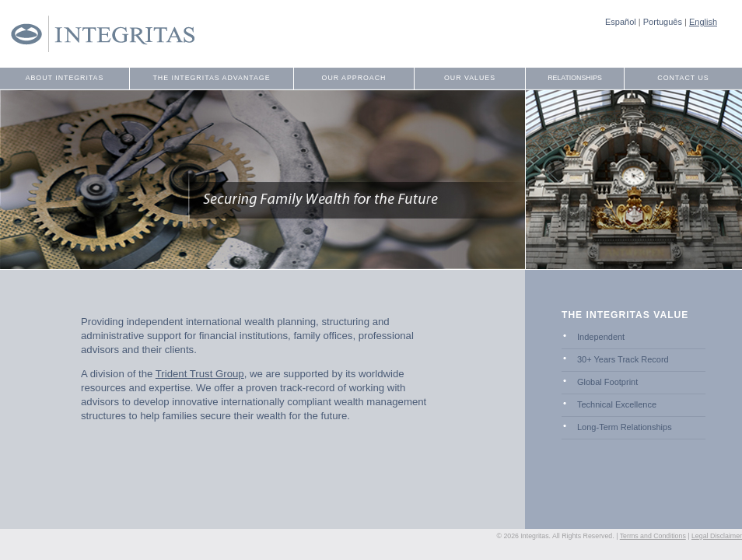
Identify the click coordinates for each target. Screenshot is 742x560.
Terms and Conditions (653, 536)
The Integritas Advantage (211, 78)
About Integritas (65, 78)
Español (621, 22)
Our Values (470, 78)
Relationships (575, 78)
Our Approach (354, 78)
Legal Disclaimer (717, 536)
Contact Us (683, 78)
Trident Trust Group (200, 374)
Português (663, 22)
